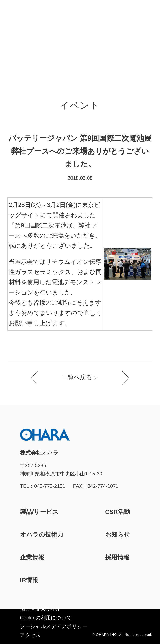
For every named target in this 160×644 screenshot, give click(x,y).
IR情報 (29, 580)
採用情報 (117, 557)
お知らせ (118, 535)
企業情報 (32, 557)
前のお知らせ (37, 378)
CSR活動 (118, 512)
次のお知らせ (122, 378)
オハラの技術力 (42, 535)
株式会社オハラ (23, 11)
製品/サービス (39, 512)
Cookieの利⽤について (46, 618)
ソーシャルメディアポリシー (54, 626)
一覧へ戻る (77, 377)
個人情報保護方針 (40, 609)
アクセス (30, 635)
